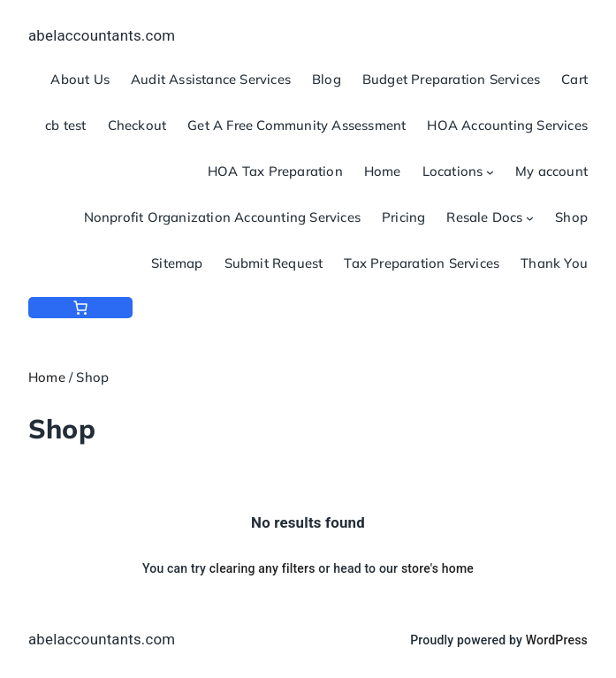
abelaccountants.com (102, 35)
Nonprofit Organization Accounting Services (222, 217)
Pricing (403, 217)
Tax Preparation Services (422, 263)
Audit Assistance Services (211, 79)
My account (551, 171)
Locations (453, 171)
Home (383, 171)
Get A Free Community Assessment (297, 125)
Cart (574, 79)
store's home (437, 568)
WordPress (557, 640)
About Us (80, 79)
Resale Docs (484, 217)
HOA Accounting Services (507, 125)
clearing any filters (262, 568)
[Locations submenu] (490, 172)
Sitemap (177, 263)
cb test (65, 125)
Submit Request (274, 263)
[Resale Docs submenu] (530, 218)
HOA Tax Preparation (275, 171)
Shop (571, 217)
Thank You (554, 263)
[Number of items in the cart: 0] (80, 308)
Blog (327, 79)
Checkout (137, 125)
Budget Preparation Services (451, 79)
